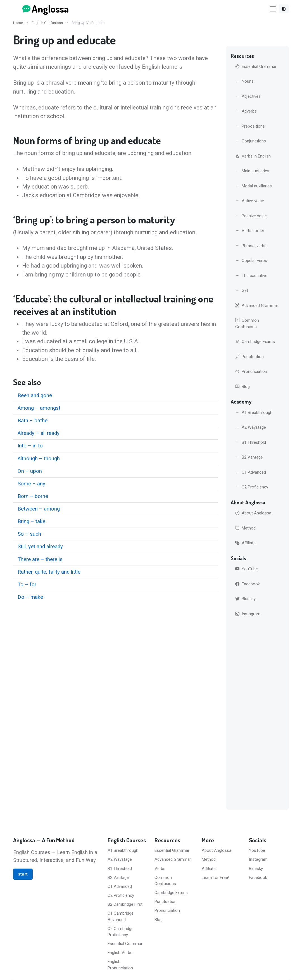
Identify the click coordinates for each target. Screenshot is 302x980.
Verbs (160, 869)
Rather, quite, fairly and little (49, 572)
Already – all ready (39, 433)
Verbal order (250, 231)
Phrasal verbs (251, 246)
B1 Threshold (251, 442)
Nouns (244, 81)
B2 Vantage (249, 457)
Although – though (39, 459)
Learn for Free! (215, 878)
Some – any (31, 484)
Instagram (248, 614)
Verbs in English (253, 156)
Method (245, 528)
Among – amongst (39, 408)
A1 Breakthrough (254, 412)
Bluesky (245, 599)
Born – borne (33, 496)
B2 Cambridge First (125, 904)
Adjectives (248, 96)
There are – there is (40, 559)
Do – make (30, 597)
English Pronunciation (120, 965)
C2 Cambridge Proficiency (121, 932)
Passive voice (251, 216)
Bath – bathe (33, 421)
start (23, 874)
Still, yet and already (40, 547)
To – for (27, 585)
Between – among (39, 509)
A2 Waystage (251, 427)
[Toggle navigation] (273, 9)
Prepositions (250, 126)
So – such (29, 534)
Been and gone (35, 395)
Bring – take (31, 521)
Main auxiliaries (252, 171)
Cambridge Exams (255, 342)
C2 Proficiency (252, 487)
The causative (251, 276)
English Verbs (120, 953)
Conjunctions (251, 141)
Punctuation (249, 357)
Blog (242, 387)
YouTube (247, 569)
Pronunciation (251, 371)
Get (242, 290)
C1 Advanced (251, 472)
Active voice (250, 201)
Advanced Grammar (257, 306)
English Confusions (47, 23)
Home (18, 23)
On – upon (30, 471)
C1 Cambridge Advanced (121, 916)
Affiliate (245, 543)
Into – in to (30, 446)
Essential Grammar (256, 66)
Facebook (248, 584)
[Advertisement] (258, 714)
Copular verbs (251, 261)
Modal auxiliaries (254, 186)
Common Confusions (247, 324)
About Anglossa (253, 513)
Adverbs (246, 111)
